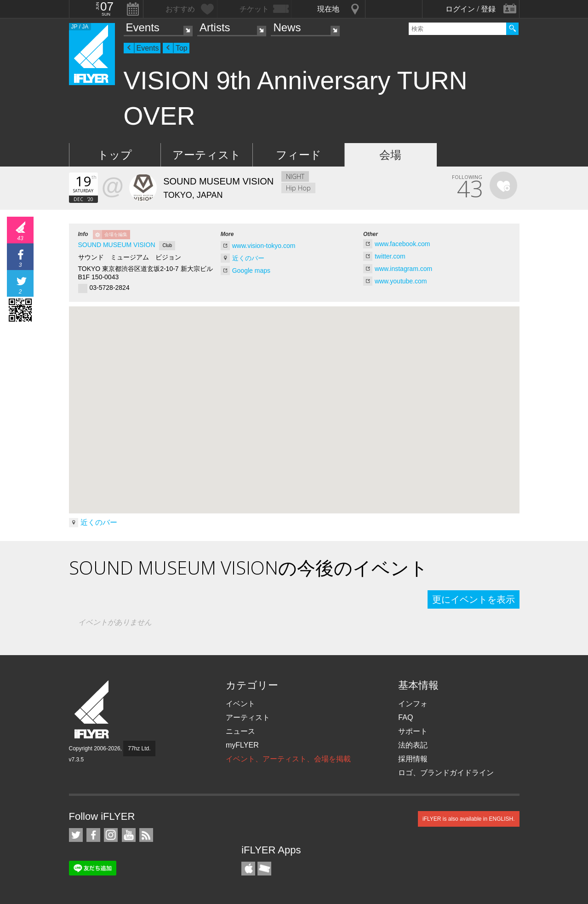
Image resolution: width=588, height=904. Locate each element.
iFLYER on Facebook (93, 835)
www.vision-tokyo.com (264, 246)
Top (182, 48)
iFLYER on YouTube (129, 835)
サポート (413, 731)
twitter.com (390, 256)
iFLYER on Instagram (111, 835)
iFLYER (92, 710)
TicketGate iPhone (264, 869)
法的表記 (413, 745)
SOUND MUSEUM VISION (117, 245)
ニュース (240, 731)
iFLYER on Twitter (76, 835)
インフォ (413, 704)
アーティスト (207, 155)
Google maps (251, 271)
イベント (240, 704)
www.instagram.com (403, 269)
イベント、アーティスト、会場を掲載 (288, 759)
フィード (299, 155)
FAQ (405, 717)
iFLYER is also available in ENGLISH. (469, 819)
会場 (390, 155)
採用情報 (413, 759)
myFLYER (242, 745)
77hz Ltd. (139, 749)
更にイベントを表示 (474, 599)
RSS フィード (146, 835)
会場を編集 (116, 234)
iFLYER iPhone (248, 869)
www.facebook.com (402, 244)
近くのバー (248, 258)
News (287, 27)
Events (143, 27)
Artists (215, 27)
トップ (115, 155)
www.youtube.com (401, 281)
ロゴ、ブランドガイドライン (446, 773)
